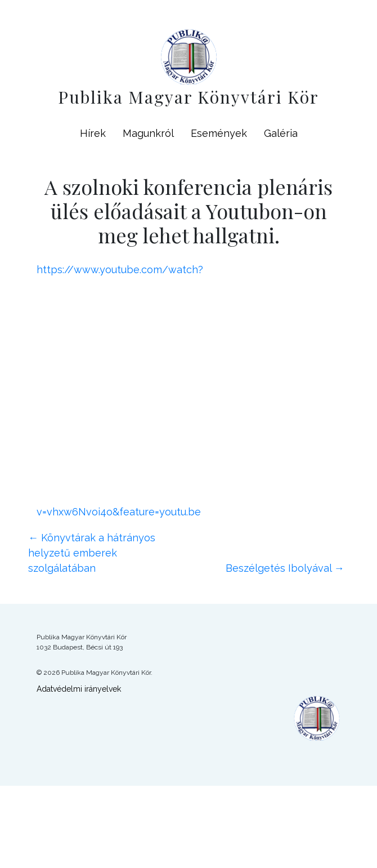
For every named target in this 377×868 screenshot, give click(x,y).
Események (219, 133)
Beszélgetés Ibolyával (285, 568)
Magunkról (148, 133)
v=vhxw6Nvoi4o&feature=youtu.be (119, 512)
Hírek (93, 133)
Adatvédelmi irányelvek (79, 689)
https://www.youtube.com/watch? (120, 270)
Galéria (281, 133)
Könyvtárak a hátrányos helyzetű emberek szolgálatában (92, 553)
